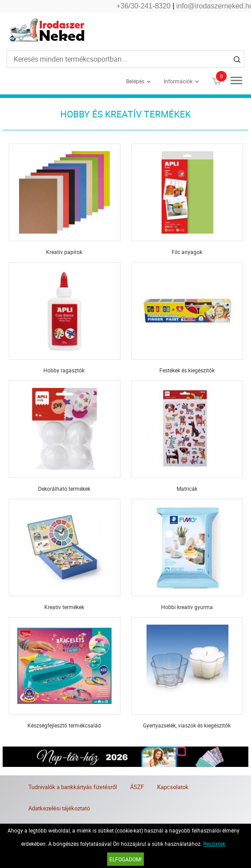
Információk (178, 81)
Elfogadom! (125, 859)
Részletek (214, 844)
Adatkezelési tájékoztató (59, 808)
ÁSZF (137, 787)
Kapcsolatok (173, 787)
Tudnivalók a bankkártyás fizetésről (73, 787)
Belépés (135, 81)
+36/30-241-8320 (143, 6)
